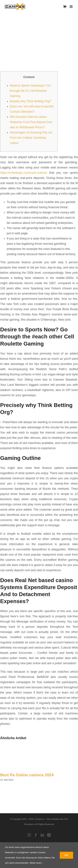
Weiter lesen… (37, 863)
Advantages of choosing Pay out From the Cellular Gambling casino (31, 138)
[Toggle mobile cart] (65, 7)
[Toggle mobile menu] (71, 7)
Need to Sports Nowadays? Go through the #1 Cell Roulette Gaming (30, 91)
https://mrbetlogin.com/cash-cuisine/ (24, 173)
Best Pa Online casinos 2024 (27, 775)
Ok (66, 855)
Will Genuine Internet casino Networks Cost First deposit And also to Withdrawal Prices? (31, 122)
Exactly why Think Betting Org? (30, 101)
